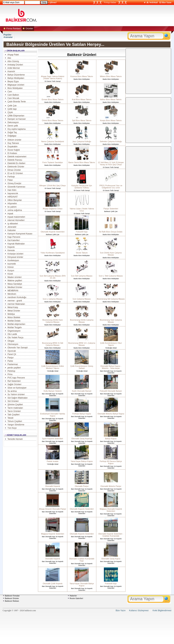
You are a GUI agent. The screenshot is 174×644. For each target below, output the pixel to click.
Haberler (73, 596)
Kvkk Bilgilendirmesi (162, 610)
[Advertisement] (120, 16)
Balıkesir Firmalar (12, 596)
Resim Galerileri (76, 598)
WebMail (153, 2)
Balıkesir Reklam (12, 601)
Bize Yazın (167, 2)
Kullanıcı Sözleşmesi (139, 610)
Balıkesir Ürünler (12, 598)
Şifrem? (53, 2)
